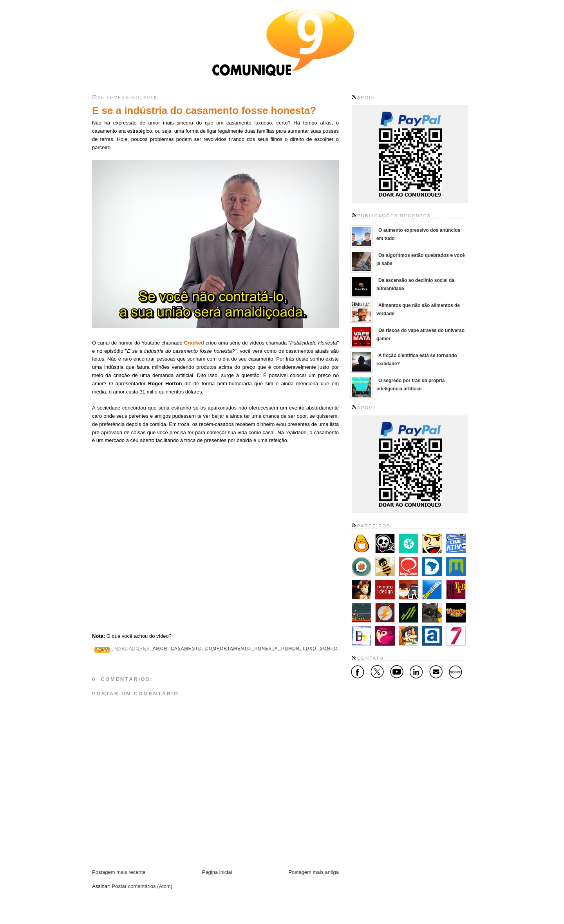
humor (290, 648)
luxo (310, 648)
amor (160, 648)
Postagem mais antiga (314, 872)
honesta (266, 648)
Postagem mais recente (119, 872)
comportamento (228, 648)
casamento (186, 648)
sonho (329, 648)
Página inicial (217, 872)
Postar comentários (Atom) (142, 886)
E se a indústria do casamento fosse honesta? (204, 110)
